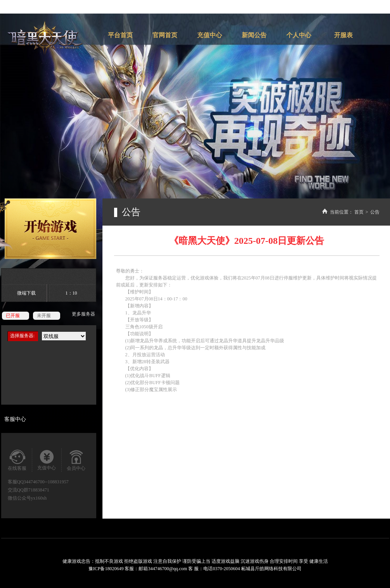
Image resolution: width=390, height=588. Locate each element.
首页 (359, 212)
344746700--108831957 (46, 482)
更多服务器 (83, 314)
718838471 (39, 490)
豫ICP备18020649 (107, 569)
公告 (375, 212)
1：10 (71, 293)
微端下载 (26, 293)
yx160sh (39, 498)
